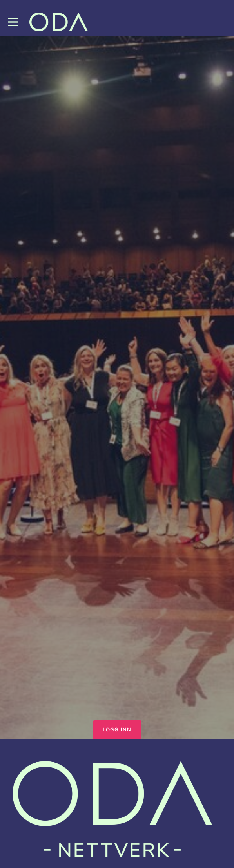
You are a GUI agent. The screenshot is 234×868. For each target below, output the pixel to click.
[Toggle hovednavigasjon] (13, 22)
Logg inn (117, 730)
